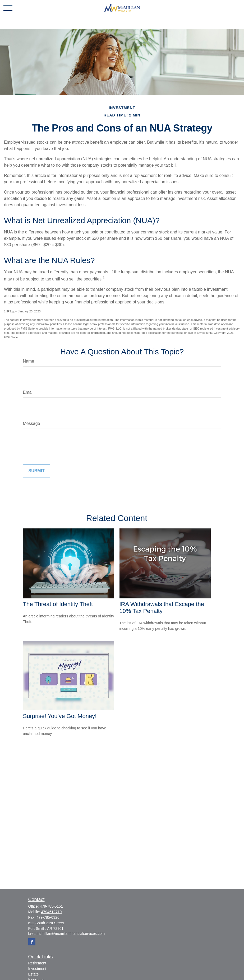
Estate (34, 974)
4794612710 (52, 912)
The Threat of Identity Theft (58, 604)
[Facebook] (32, 942)
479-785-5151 (51, 906)
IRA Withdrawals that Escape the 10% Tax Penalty (162, 608)
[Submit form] (37, 471)
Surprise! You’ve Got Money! (60, 716)
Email (28, 392)
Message (32, 423)
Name (29, 361)
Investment (37, 969)
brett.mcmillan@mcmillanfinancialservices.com (67, 934)
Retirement (37, 963)
